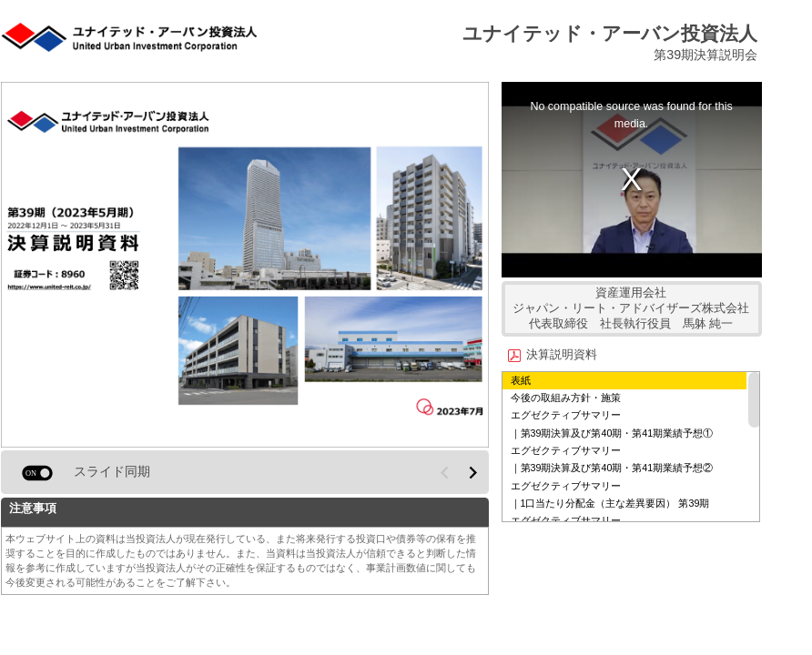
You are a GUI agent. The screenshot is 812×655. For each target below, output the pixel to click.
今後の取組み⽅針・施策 (566, 398)
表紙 (521, 380)
